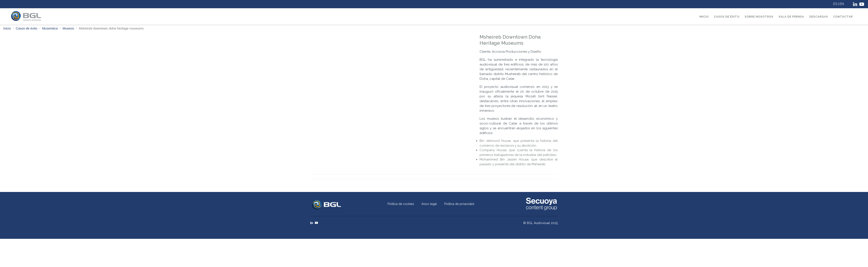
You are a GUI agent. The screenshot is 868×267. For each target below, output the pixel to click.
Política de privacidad (459, 204)
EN (842, 4)
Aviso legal (429, 204)
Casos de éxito (727, 17)
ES (836, 4)
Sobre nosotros (759, 17)
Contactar (843, 17)
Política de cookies (401, 204)
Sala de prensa (791, 17)
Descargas (819, 17)
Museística (50, 28)
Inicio (704, 17)
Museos (68, 28)
